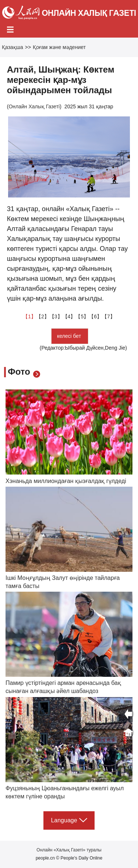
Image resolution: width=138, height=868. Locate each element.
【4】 (69, 316)
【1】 (29, 316)
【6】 (95, 316)
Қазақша (13, 47)
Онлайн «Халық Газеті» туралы (69, 850)
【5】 (82, 316)
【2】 (43, 316)
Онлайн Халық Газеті (34, 106)
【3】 (56, 316)
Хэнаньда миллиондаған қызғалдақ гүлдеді (66, 481)
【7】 (109, 316)
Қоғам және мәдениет (59, 47)
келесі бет (70, 336)
